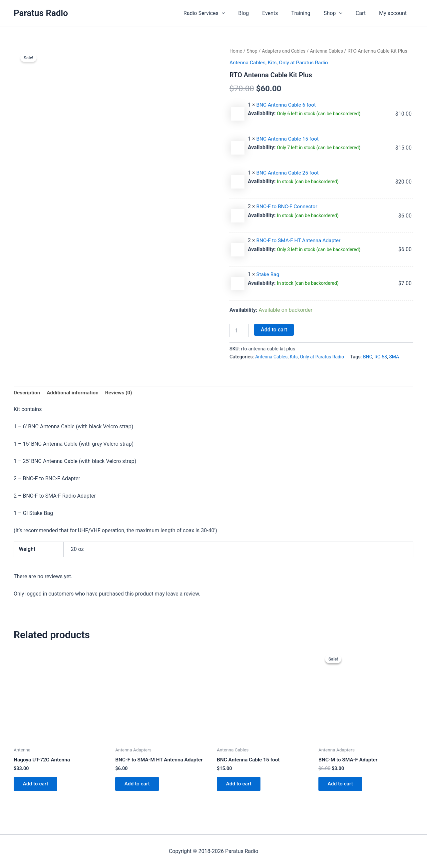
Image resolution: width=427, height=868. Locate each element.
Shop (340, 13)
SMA (399, 357)
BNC (371, 357)
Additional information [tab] (74, 393)
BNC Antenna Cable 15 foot (289, 138)
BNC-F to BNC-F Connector (288, 206)
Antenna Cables (330, 51)
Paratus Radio (41, 13)
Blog (258, 13)
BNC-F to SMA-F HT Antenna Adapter (300, 240)
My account (394, 13)
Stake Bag (268, 274)
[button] (239, 13)
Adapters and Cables (285, 51)
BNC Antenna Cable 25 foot (289, 172)
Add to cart (274, 329)
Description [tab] (27, 393)
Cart (365, 13)
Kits (274, 62)
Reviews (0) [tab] (122, 393)
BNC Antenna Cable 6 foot (287, 104)
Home (236, 51)
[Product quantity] (239, 330)
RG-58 (385, 357)
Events (282, 13)
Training (310, 13)
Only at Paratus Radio (306, 62)
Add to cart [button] (37, 785)
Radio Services (221, 13)
